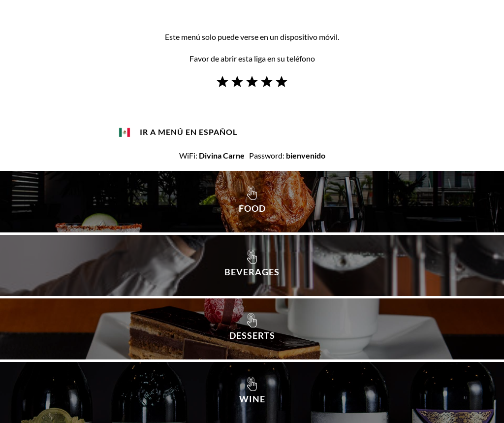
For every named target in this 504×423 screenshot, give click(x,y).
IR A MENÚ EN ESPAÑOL (189, 132)
